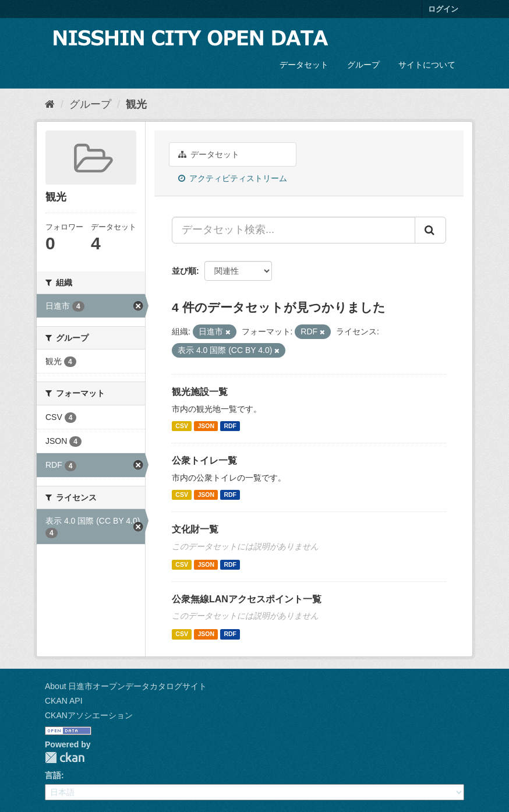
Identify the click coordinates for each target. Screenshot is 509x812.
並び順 (184, 271)
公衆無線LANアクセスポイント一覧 (247, 599)
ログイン (443, 9)
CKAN (65, 758)
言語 (53, 775)
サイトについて (427, 65)
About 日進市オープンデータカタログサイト (126, 686)
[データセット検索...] (294, 230)
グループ (363, 65)
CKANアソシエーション (89, 715)
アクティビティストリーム (233, 178)
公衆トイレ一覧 (204, 460)
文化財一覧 (195, 529)
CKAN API (64, 701)
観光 (136, 104)
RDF (230, 426)
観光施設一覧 (200, 392)
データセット (304, 65)
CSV (182, 426)
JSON (206, 426)
